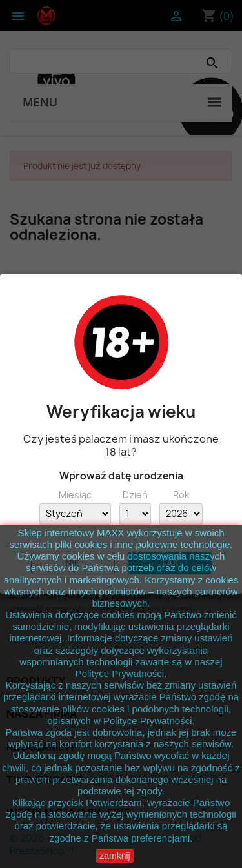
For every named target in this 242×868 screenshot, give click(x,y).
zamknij (115, 856)
